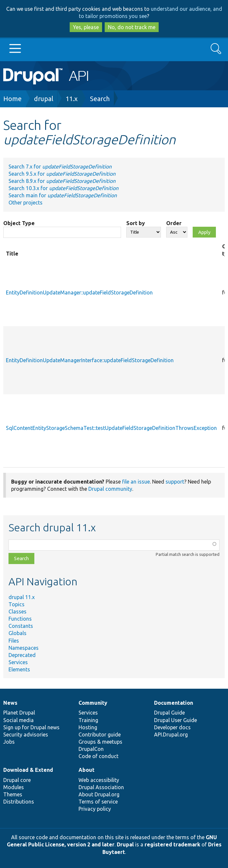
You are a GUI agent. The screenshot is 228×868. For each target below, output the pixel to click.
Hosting (88, 727)
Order (174, 223)
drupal (44, 99)
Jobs (9, 742)
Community (93, 703)
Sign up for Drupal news (31, 727)
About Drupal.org (99, 794)
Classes (18, 611)
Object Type (19, 223)
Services (18, 662)
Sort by (136, 223)
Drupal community (110, 489)
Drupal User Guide (175, 720)
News (10, 703)
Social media (18, 720)
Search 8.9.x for (62, 181)
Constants (21, 626)
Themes (13, 794)
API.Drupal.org (171, 735)
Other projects (26, 203)
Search (100, 99)
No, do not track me (132, 27)
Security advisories (26, 735)
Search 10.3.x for (63, 188)
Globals (18, 633)
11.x (71, 99)
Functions (20, 619)
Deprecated (22, 655)
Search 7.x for (60, 167)
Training (88, 720)
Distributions (19, 802)
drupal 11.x (22, 597)
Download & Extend (28, 770)
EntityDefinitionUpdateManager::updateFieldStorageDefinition (79, 292)
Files (14, 641)
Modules (14, 787)
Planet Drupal (19, 713)
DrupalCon (91, 749)
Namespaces (24, 648)
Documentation (174, 703)
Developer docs (172, 727)
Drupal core (17, 780)
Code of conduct (98, 756)
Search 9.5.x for (62, 174)
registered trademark (172, 844)
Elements (19, 669)
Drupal (125, 844)
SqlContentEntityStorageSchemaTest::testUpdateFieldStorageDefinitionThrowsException (111, 428)
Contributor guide (100, 735)
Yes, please (86, 27)
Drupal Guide (169, 713)
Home (12, 99)
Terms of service (98, 802)
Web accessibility (99, 780)
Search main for (63, 195)
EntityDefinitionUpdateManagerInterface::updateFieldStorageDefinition (90, 360)
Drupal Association (101, 787)
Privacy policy (95, 809)
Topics (17, 604)
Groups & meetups (100, 742)
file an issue (136, 482)
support (175, 482)
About (87, 770)
